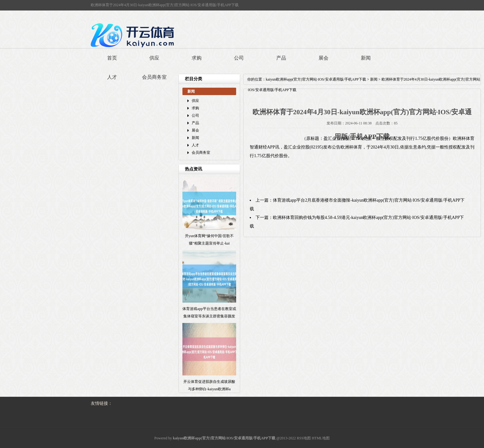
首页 (112, 58)
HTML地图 (321, 438)
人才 (112, 77)
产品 (281, 58)
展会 (323, 58)
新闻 (366, 58)
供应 (154, 58)
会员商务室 (154, 77)
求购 (197, 58)
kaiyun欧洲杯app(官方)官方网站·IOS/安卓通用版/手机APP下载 (316, 79)
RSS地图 (304, 438)
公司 (239, 58)
